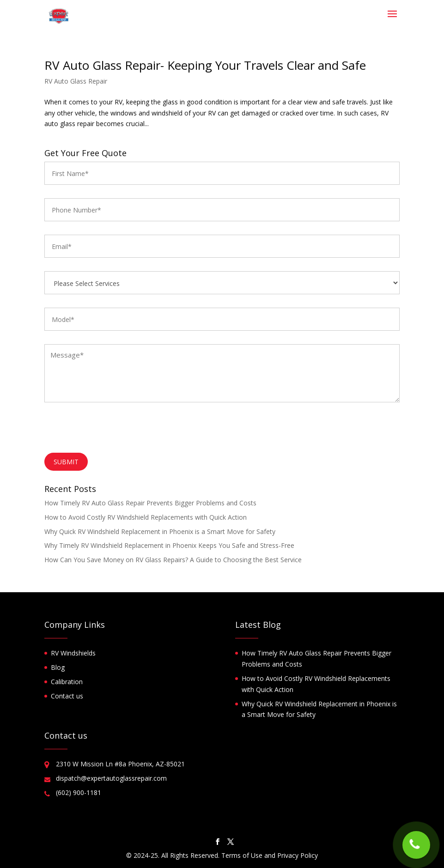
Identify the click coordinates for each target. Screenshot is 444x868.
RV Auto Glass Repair (76, 81)
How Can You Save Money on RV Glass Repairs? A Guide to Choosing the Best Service (173, 560)
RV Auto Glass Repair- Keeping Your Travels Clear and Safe (205, 65)
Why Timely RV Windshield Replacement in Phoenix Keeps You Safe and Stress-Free (169, 545)
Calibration (67, 682)
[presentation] (115, 430)
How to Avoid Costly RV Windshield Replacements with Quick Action (146, 517)
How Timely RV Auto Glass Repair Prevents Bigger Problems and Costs (150, 503)
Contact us (67, 696)
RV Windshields (73, 653)
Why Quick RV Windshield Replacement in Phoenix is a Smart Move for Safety (160, 531)
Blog (58, 667)
